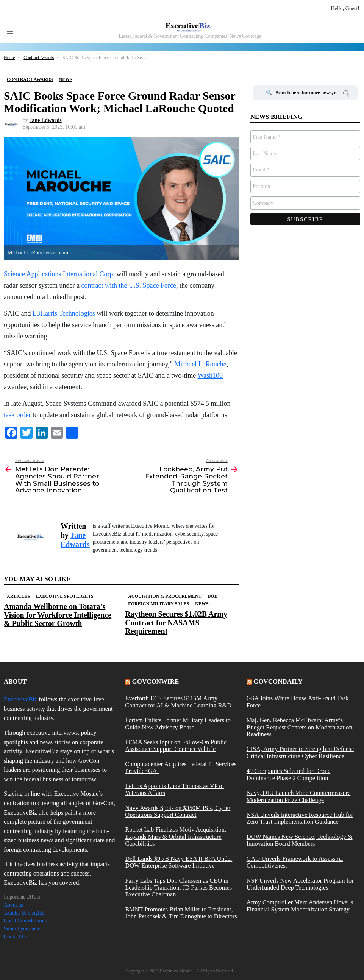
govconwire (156, 682)
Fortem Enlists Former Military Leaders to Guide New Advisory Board (178, 724)
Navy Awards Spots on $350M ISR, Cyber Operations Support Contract (178, 812)
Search (346, 95)
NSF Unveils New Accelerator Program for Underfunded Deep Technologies (300, 884)
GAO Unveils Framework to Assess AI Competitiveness (295, 862)
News (202, 604)
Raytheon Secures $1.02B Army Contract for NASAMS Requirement (176, 622)
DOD (213, 596)
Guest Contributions (25, 921)
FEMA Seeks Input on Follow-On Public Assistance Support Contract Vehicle (176, 746)
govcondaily (278, 682)
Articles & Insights (24, 913)
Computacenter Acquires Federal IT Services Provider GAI (181, 768)
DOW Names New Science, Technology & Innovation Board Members (300, 840)
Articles (18, 596)
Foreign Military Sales (159, 604)
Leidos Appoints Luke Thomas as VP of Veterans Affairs (174, 790)
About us (13, 905)
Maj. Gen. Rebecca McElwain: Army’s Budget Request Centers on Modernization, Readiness (300, 727)
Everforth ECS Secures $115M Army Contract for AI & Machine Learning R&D (178, 702)
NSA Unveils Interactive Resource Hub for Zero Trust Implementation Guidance (300, 818)
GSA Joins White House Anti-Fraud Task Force (298, 702)
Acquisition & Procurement (165, 596)
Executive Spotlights (65, 596)
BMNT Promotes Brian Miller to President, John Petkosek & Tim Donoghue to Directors (181, 913)
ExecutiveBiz (20, 699)
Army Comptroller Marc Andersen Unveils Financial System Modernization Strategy (300, 906)
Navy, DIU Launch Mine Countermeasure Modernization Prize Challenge (299, 796)
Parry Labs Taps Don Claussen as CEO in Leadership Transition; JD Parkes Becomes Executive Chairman (178, 888)
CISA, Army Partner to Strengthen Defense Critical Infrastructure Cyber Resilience (300, 753)
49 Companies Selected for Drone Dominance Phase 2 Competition (289, 774)
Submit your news (23, 929)
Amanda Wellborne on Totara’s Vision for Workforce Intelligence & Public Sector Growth (58, 615)
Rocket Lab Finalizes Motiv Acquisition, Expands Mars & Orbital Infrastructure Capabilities (176, 837)
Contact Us (16, 937)
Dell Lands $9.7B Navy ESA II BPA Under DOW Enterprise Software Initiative (179, 862)
